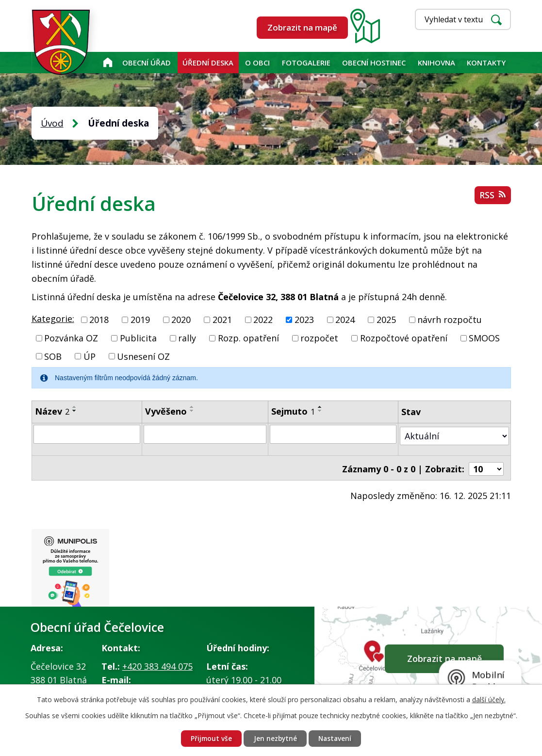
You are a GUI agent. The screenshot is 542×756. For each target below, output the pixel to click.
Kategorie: (53, 319)
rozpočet (319, 338)
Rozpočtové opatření (404, 338)
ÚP (90, 356)
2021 (222, 320)
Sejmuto (294, 411)
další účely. (489, 699)
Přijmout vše (209, 738)
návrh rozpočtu (450, 320)
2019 (140, 320)
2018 (99, 320)
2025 (386, 320)
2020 (181, 320)
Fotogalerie (306, 63)
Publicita (138, 338)
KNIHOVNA (436, 63)
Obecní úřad (147, 63)
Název (52, 411)
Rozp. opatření (248, 338)
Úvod (107, 63)
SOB (53, 356)
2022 (263, 320)
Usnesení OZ (143, 356)
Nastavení (337, 738)
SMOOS (484, 338)
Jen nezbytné (275, 738)
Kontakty (486, 63)
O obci (257, 63)
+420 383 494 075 (157, 663)
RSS (493, 196)
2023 (304, 320)
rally (187, 338)
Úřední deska (208, 63)
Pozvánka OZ (71, 338)
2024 (345, 320)
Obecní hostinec (374, 63)
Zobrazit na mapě (302, 27)
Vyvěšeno (166, 411)
